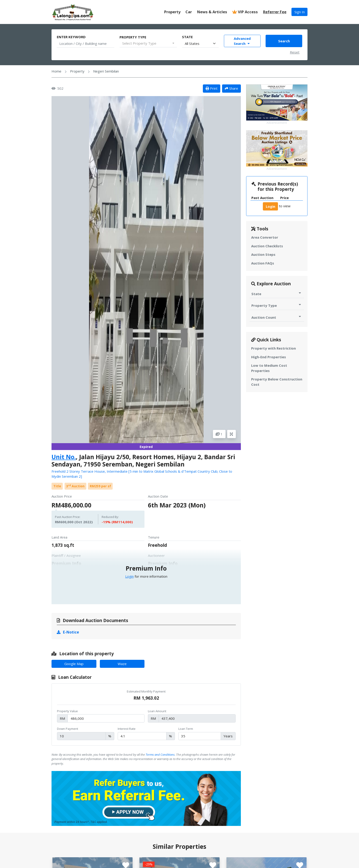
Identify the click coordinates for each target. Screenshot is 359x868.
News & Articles (212, 12)
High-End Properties (269, 357)
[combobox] (148, 43)
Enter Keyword (71, 37)
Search (284, 41)
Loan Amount (157, 711)
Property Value (67, 711)
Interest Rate (127, 729)
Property (172, 12)
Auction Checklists (267, 246)
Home (56, 71)
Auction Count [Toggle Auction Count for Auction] (277, 317)
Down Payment (68, 729)
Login (129, 576)
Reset (295, 52)
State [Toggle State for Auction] (277, 294)
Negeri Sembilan (106, 71)
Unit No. (64, 457)
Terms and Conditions (160, 755)
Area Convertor (265, 237)
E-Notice (68, 632)
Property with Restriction (273, 348)
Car (189, 12)
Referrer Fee (275, 12)
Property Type (133, 37)
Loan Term (186, 729)
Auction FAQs (263, 263)
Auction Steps (263, 254)
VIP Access (245, 12)
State (187, 37)
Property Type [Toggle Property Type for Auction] (277, 305)
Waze (122, 664)
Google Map (74, 664)
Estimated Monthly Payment (146, 691)
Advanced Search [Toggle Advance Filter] (242, 41)
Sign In (300, 12)
